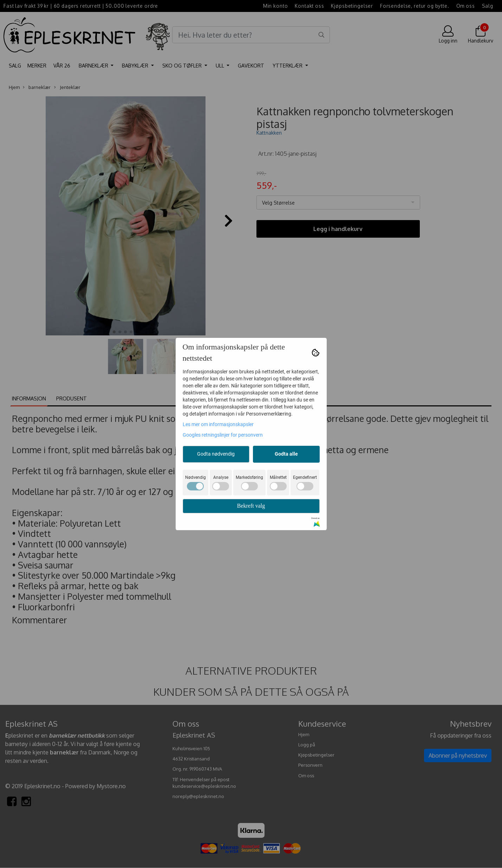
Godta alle (286, 454)
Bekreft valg (251, 506)
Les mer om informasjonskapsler (218, 424)
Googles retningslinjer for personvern (223, 435)
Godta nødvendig (216, 454)
